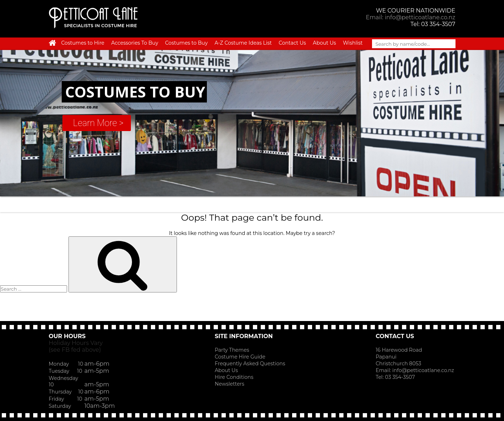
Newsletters (230, 384)
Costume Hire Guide (240, 357)
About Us (324, 43)
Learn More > (98, 123)
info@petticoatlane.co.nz (424, 370)
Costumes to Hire (83, 43)
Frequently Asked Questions (250, 364)
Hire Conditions (234, 377)
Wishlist (353, 43)
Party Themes (232, 350)
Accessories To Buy (135, 43)
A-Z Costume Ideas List (243, 43)
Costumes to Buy (186, 43)
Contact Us (292, 43)
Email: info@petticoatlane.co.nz (410, 17)
